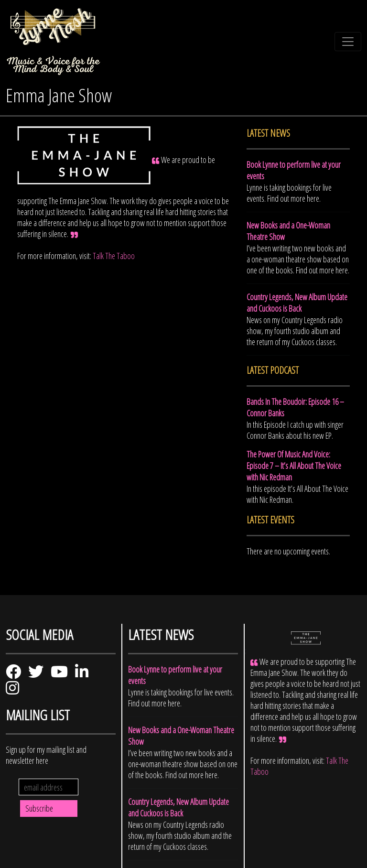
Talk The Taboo (114, 256)
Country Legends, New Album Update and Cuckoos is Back (297, 303)
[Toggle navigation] (348, 42)
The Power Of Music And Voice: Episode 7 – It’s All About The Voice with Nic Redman (294, 466)
